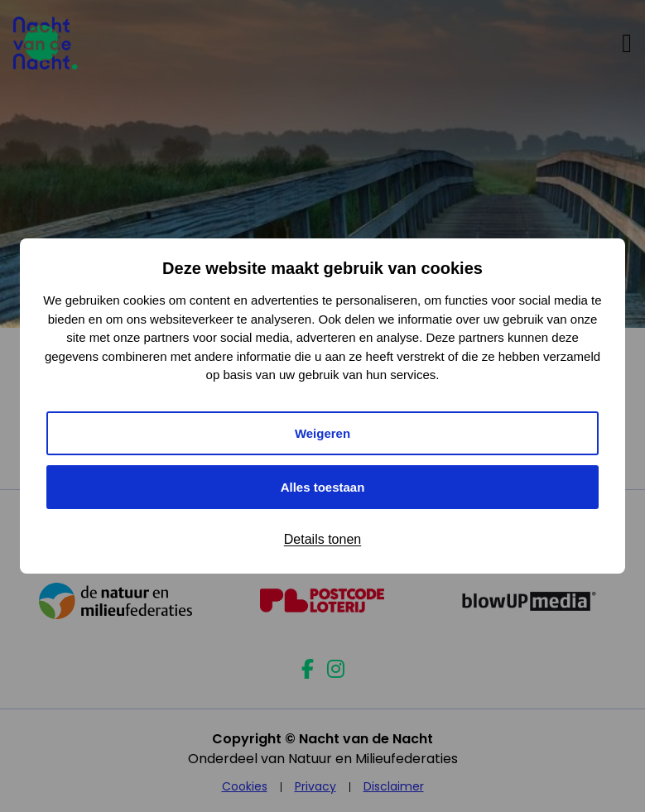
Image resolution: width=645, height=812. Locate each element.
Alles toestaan (323, 487)
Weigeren (322, 433)
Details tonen (322, 539)
